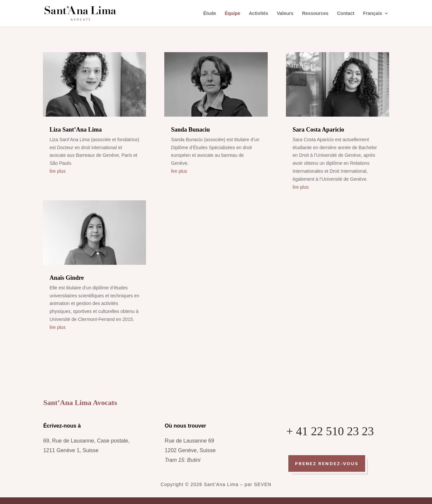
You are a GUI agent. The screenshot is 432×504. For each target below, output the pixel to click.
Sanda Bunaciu (190, 130)
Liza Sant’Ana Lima (76, 130)
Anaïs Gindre (67, 278)
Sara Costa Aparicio (318, 130)
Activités (258, 13)
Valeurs (285, 13)
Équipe (233, 13)
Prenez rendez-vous (327, 463)
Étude (210, 13)
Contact (346, 13)
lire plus (58, 171)
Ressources (315, 13)
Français (373, 13)
